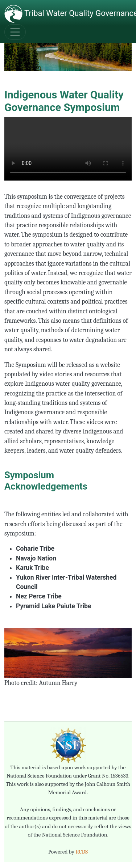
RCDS (82, 852)
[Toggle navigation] (15, 32)
